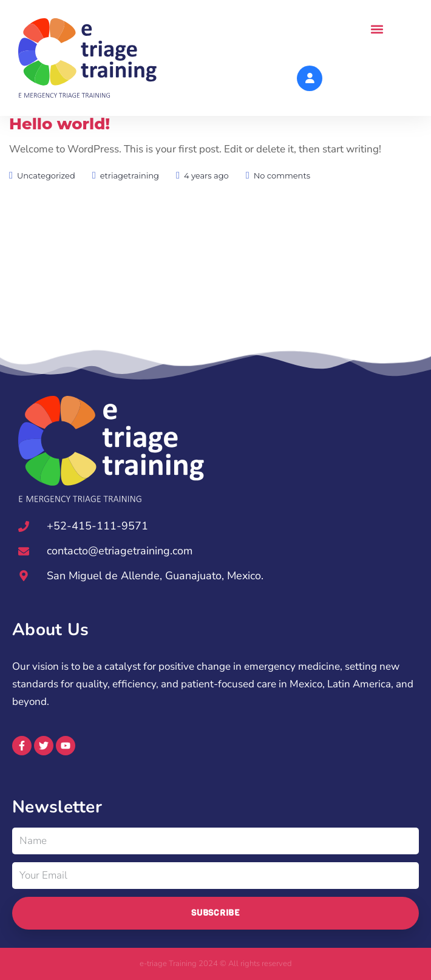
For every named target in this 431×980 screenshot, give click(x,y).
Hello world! (59, 152)
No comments (282, 203)
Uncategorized (46, 203)
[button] (377, 29)
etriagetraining (130, 203)
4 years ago (206, 203)
